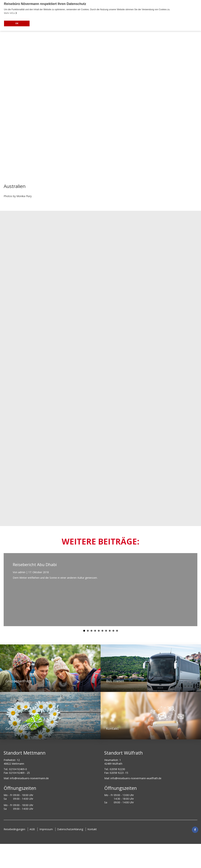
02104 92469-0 (18, 769)
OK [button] (17, 23)
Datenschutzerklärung (70, 829)
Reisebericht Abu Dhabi (35, 564)
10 (117, 631)
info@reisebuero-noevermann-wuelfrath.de (136, 778)
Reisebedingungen (14, 829)
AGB (32, 829)
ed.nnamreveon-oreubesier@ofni (29, 778)
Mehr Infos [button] (11, 13)
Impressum (46, 829)
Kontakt (10, 834)
